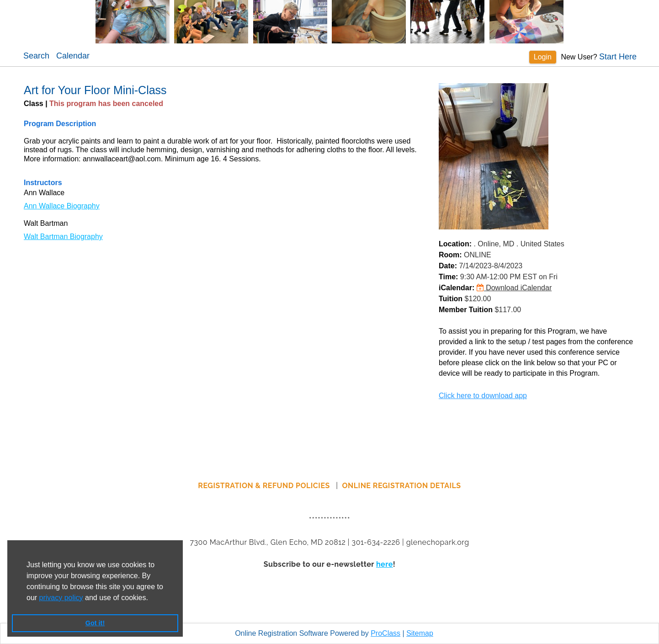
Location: (455, 244)
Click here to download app (483, 396)
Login (543, 57)
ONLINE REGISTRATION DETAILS (402, 486)
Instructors (43, 183)
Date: (448, 266)
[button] (151, 598)
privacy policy (61, 598)
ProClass (385, 633)
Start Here (618, 57)
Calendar (73, 56)
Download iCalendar (514, 288)
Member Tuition (466, 310)
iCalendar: (457, 288)
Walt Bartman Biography (63, 237)
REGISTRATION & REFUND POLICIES (265, 486)
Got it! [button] (95, 623)
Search (36, 56)
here (385, 564)
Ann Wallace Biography (62, 206)
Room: (450, 255)
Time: (448, 277)
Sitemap (420, 633)
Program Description (60, 124)
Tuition (451, 299)
